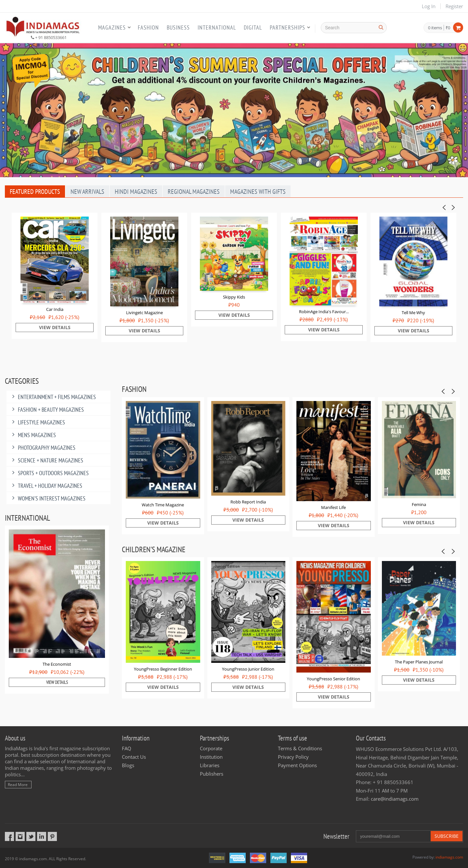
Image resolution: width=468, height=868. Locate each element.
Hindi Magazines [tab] (136, 192)
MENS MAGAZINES (33, 435)
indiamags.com (449, 857)
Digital (253, 27)
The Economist (57, 664)
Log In (429, 6)
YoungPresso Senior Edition (333, 679)
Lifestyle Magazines (37, 422)
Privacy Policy (293, 757)
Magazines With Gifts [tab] (258, 192)
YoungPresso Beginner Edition (163, 669)
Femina (419, 504)
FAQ (127, 748)
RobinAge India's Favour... (324, 312)
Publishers (212, 774)
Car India (55, 309)
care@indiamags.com (395, 799)
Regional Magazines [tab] (194, 192)
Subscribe (447, 836)
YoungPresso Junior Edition (248, 669)
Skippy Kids (234, 297)
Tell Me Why (413, 313)
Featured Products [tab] (35, 192)
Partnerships (287, 27)
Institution (211, 757)
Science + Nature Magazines (46, 460)
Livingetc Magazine (144, 313)
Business (178, 27)
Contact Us (134, 757)
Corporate (211, 748)
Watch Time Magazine (163, 505)
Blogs (128, 765)
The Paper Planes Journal (419, 662)
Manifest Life (333, 507)
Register (454, 6)
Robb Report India (248, 502)
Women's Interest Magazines (48, 498)
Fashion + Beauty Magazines (47, 410)
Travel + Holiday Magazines (46, 486)
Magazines (112, 27)
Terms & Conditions (300, 748)
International (217, 27)
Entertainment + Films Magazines (53, 397)
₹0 (448, 28)
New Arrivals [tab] (87, 192)
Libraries (210, 765)
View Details (55, 327)
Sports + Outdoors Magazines (49, 473)
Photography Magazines (43, 448)
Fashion (148, 27)
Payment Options (297, 765)
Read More (18, 785)
